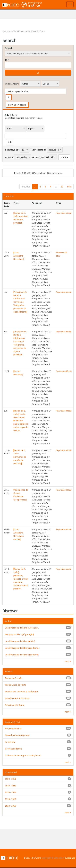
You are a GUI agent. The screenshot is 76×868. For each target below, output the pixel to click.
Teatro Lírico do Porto (16, 685)
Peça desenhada (64, 213)
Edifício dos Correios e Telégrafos (22, 692)
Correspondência (64, 371)
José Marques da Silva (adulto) (20, 641)
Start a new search (17, 105)
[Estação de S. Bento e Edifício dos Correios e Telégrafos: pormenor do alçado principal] (20, 343)
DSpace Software (33, 858)
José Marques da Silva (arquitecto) (22, 655)
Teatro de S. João (14, 678)
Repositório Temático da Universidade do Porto (24, 31)
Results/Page (12, 150)
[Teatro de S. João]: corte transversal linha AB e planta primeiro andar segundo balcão (21, 421)
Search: (9, 48)
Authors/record (40, 157)
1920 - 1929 (10, 799)
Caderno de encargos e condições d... (24, 755)
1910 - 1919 (10, 806)
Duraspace (70, 858)
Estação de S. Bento (15, 705)
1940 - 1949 (10, 786)
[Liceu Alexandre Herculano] (19, 256)
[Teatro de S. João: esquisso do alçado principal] (21, 218)
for (7, 60)
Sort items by (39, 150)
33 (62, 187)
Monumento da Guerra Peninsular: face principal (21, 495)
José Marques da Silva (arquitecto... (22, 648)
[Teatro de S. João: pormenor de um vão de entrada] (20, 457)
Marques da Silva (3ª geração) (19, 634)
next (69, 187)
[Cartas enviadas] (18, 373)
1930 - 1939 (10, 792)
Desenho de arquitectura (17, 735)
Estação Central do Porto (17, 698)
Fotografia (10, 742)
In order (9, 157)
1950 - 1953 (10, 779)
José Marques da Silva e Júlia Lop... (22, 628)
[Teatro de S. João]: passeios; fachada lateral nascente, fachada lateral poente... (21, 579)
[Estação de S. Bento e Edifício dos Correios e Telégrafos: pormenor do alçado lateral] (20, 302)
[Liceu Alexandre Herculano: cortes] (19, 534)
